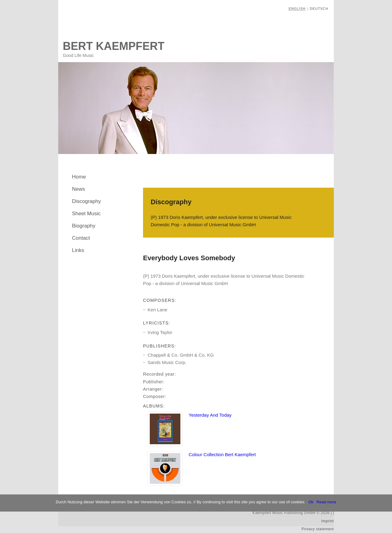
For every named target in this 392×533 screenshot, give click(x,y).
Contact (81, 238)
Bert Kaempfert (114, 46)
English (297, 9)
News (79, 189)
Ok (311, 502)
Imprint (328, 521)
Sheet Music (86, 214)
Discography (87, 201)
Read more (326, 502)
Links (78, 250)
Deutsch (319, 9)
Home (79, 177)
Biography (84, 226)
